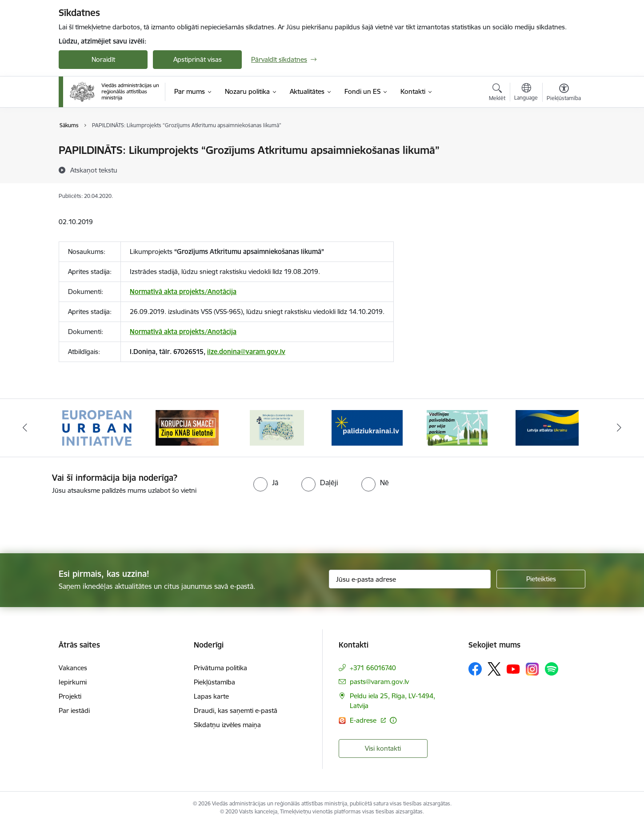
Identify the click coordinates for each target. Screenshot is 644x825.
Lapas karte (211, 696)
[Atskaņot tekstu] (94, 170)
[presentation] (74, 520)
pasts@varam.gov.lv (379, 682)
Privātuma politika (220, 668)
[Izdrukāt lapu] (564, 147)
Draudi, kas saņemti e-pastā (236, 710)
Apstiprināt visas (198, 59)
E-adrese (364, 720)
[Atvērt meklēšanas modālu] (497, 93)
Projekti (70, 696)
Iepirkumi (73, 682)
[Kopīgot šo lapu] (564, 169)
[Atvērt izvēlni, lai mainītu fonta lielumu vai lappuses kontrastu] (564, 93)
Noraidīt (103, 59)
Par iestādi (74, 710)
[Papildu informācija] (393, 720)
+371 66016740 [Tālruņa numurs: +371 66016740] (373, 668)
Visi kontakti (383, 748)
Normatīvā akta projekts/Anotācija (183, 292)
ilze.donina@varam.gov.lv (246, 352)
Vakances (73, 668)
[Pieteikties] (541, 579)
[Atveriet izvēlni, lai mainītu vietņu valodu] (526, 93)
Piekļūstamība (214, 682)
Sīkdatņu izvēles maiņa (227, 725)
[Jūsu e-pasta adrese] (410, 579)
